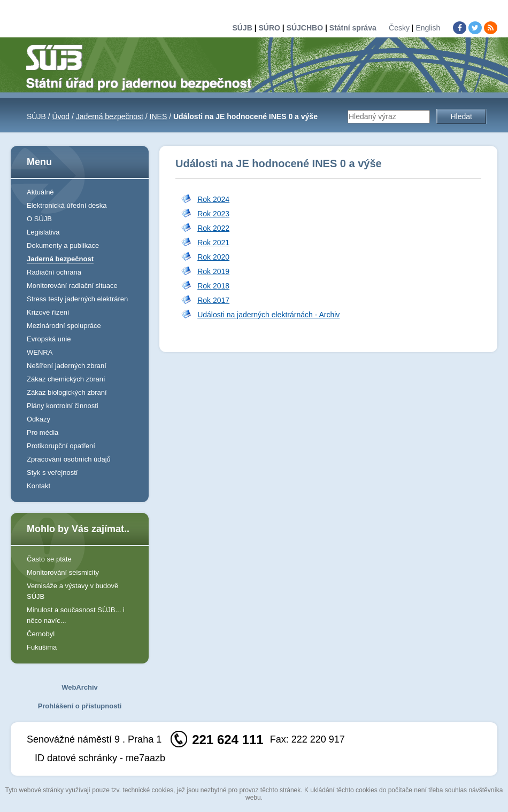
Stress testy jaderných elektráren (77, 299)
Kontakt (39, 486)
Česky (399, 28)
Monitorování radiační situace (72, 286)
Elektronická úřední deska (67, 205)
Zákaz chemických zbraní (66, 379)
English (428, 28)
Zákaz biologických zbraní (67, 392)
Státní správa (353, 28)
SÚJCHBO (305, 28)
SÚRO (269, 28)
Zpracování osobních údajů (69, 459)
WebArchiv (80, 687)
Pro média (43, 432)
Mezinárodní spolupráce (64, 326)
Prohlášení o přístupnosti (80, 706)
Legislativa (43, 232)
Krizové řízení (48, 312)
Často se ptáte (49, 559)
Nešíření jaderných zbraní (67, 366)
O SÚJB (39, 219)
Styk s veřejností (52, 473)
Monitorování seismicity (63, 572)
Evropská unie (49, 339)
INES (159, 116)
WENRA (40, 352)
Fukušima (42, 647)
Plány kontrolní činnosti (63, 406)
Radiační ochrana (54, 272)
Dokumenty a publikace (63, 245)
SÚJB (242, 28)
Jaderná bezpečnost (110, 116)
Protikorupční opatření (61, 446)
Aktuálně (40, 192)
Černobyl (41, 634)
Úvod (61, 116)
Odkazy (39, 419)
